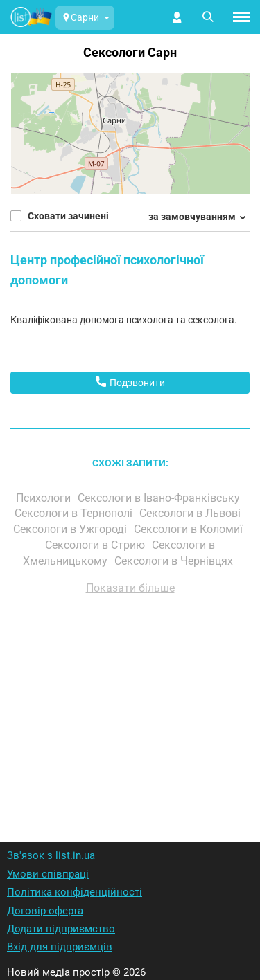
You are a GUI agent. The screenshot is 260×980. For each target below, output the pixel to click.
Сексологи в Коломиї (190, 529)
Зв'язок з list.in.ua (51, 855)
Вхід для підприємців (60, 947)
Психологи (45, 498)
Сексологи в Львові (191, 513)
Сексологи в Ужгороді (71, 529)
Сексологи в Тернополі (75, 513)
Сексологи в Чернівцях (175, 561)
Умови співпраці (48, 874)
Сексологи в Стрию (96, 545)
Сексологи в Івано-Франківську (160, 498)
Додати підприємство (61, 929)
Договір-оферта (45, 911)
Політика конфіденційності (75, 892)
